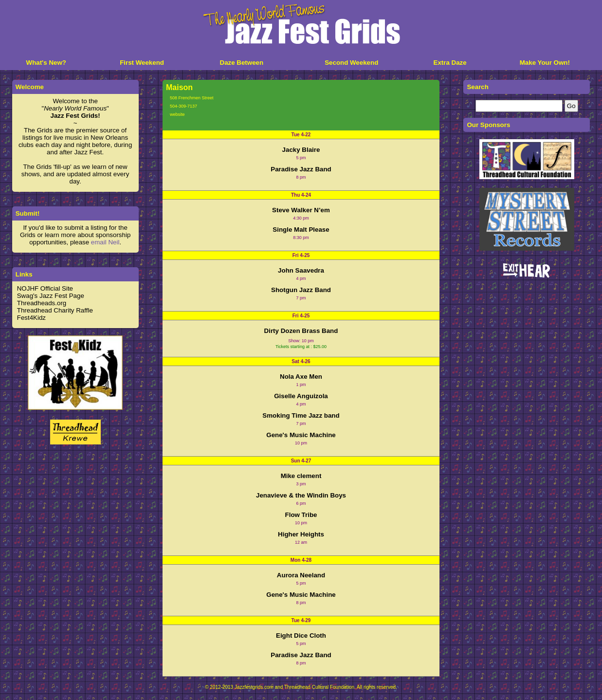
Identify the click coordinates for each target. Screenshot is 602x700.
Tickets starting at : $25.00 (301, 347)
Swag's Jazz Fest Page (51, 296)
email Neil (105, 242)
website (177, 114)
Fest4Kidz (31, 318)
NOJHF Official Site (45, 288)
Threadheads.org (42, 303)
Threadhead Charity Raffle (55, 310)
